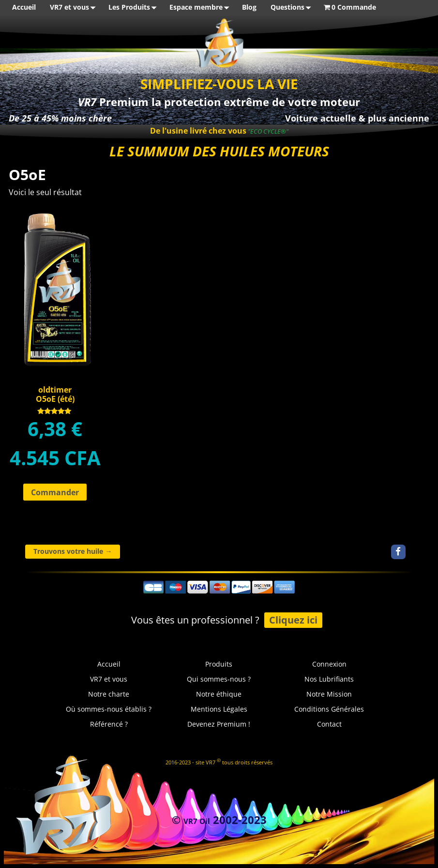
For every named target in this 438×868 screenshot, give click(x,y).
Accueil (24, 7)
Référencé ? (109, 724)
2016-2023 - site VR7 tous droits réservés (219, 761)
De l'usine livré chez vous (198, 131)
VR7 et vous (75, 8)
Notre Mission (329, 694)
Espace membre (201, 8)
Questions (293, 8)
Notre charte (109, 694)
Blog (249, 7)
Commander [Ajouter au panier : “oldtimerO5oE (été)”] (55, 492)
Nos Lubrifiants (329, 679)
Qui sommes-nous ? (219, 679)
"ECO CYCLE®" (267, 131)
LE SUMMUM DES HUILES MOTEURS (219, 151)
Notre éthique (219, 694)
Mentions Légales (219, 709)
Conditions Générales (329, 709)
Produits (219, 664)
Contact (329, 724)
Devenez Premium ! (219, 724)
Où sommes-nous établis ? (109, 709)
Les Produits (134, 8)
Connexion (329, 664)
